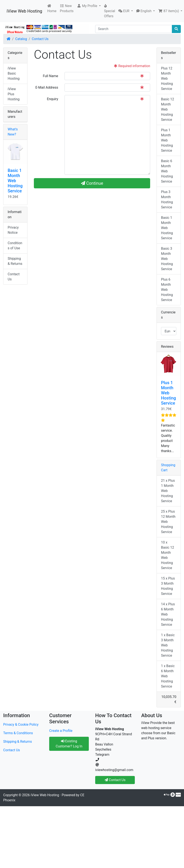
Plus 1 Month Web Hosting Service (167, 140)
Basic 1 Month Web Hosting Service (15, 181)
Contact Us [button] (115, 780)
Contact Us (40, 39)
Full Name (50, 76)
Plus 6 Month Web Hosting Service (167, 290)
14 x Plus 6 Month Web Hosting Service (168, 614)
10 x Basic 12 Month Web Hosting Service (167, 555)
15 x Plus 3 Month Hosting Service (168, 586)
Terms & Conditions (18, 733)
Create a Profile (61, 731)
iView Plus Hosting (14, 94)
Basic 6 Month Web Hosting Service (167, 171)
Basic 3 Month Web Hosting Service (167, 259)
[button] (89, 6)
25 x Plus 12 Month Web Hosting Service (168, 522)
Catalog (21, 39)
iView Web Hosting (24, 11)
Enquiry (52, 99)
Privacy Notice (13, 230)
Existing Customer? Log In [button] (69, 744)
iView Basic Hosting (14, 73)
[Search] (134, 29)
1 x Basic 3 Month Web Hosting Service (168, 645)
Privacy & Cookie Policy (21, 725)
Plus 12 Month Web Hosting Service (167, 79)
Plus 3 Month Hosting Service (167, 200)
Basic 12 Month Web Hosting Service (167, 109)
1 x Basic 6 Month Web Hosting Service (168, 676)
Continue (92, 183)
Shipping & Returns (15, 261)
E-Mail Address (47, 87)
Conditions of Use (15, 246)
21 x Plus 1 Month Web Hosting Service (168, 491)
